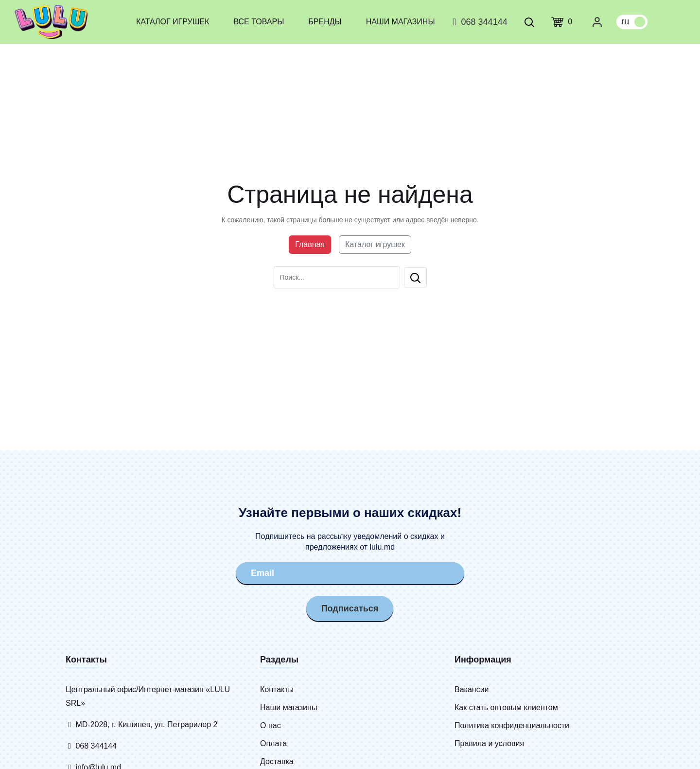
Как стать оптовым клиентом (506, 707)
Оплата (273, 743)
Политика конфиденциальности (512, 725)
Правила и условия (489, 743)
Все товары (259, 22)
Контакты (277, 689)
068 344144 (479, 22)
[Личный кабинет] (597, 22)
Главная (310, 244)
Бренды (325, 22)
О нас (271, 725)
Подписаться (350, 608)
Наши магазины (401, 22)
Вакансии (472, 689)
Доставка (277, 761)
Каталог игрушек (173, 22)
